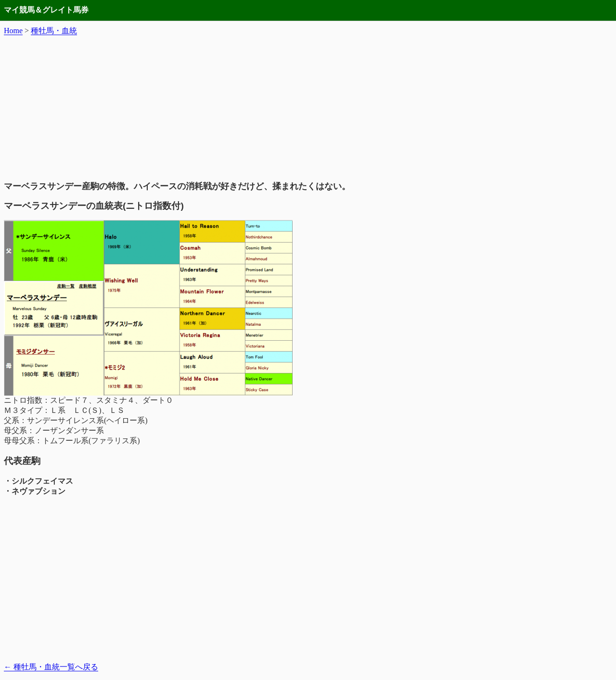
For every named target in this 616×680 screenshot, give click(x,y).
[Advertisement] (308, 108)
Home (13, 31)
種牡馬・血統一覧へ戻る (51, 667)
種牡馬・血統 (54, 31)
